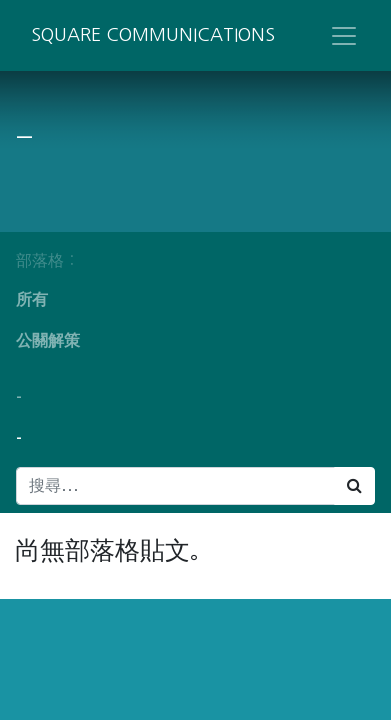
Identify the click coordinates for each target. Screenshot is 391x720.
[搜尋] (354, 486)
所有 (32, 299)
